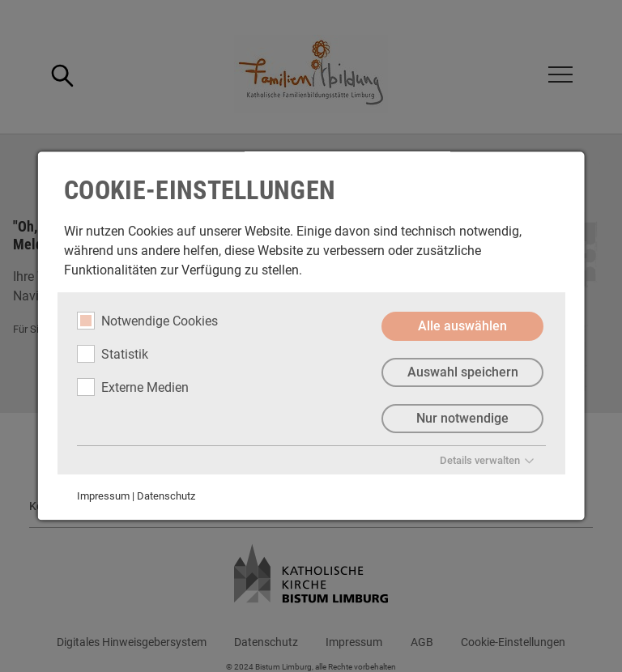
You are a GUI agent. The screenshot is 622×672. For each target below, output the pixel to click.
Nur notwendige (462, 418)
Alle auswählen (462, 326)
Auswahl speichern (462, 372)
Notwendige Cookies (147, 321)
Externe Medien (133, 387)
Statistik (113, 354)
